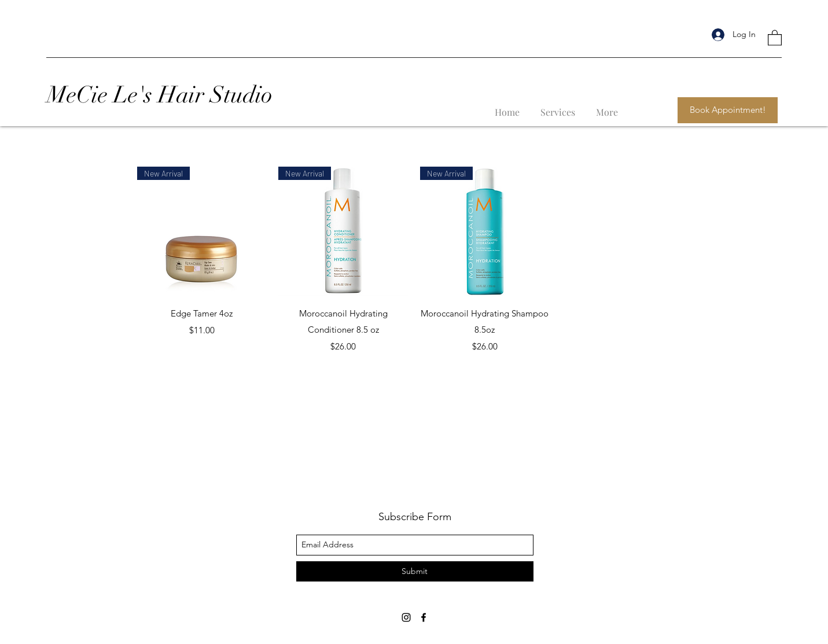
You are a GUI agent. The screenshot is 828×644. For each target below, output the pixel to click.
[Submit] (415, 571)
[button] (775, 37)
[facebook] (424, 617)
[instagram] (406, 617)
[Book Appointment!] (728, 110)
